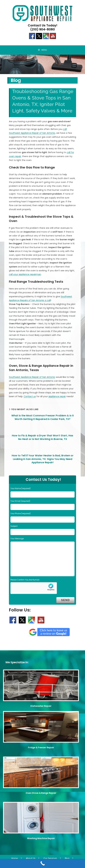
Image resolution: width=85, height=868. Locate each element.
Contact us (30, 396)
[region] (42, 64)
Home (15, 858)
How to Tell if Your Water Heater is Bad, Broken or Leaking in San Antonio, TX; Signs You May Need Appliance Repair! (43, 459)
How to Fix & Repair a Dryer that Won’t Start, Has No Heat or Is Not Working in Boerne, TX (42, 437)
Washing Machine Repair (41, 838)
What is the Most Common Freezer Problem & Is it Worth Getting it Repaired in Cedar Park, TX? (43, 417)
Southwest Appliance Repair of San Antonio (32, 377)
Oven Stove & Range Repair (41, 793)
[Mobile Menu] (43, 50)
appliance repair (57, 396)
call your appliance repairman (25, 274)
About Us (31, 858)
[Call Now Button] (42, 863)
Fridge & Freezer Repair (41, 747)
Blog (67, 858)
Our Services (50, 858)
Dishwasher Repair (41, 706)
